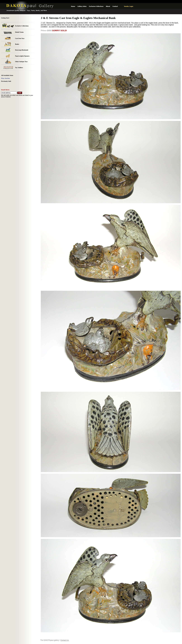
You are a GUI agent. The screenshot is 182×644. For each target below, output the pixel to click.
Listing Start (5, 18)
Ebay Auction (5, 78)
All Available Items (7, 75)
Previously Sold (6, 81)
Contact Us (65, 640)
